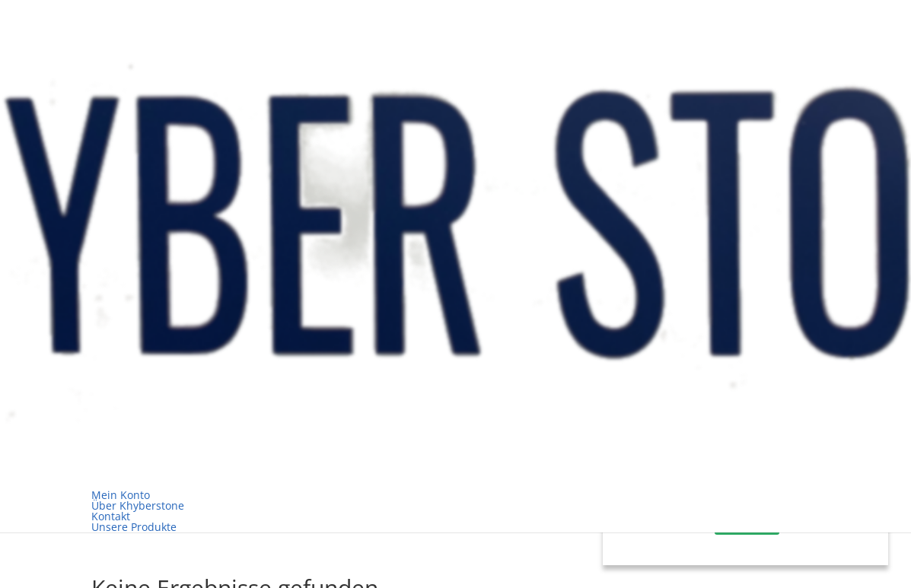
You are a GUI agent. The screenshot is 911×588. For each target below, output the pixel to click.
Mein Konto (121, 495)
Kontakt (111, 516)
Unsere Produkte (134, 527)
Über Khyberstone (138, 505)
